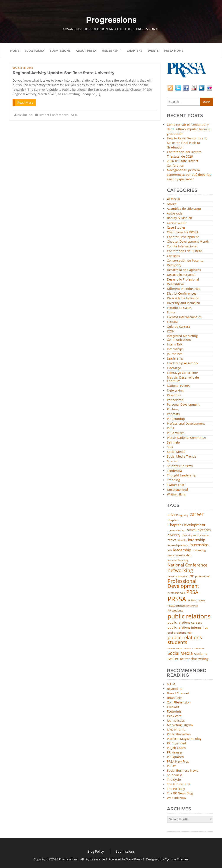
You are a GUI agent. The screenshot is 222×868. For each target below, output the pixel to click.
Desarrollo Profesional (183, 280)
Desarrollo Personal (181, 275)
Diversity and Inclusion (184, 303)
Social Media (176, 452)
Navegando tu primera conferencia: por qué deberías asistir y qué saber (189, 175)
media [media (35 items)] (171, 556)
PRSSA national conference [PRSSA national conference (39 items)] (183, 606)
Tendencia (174, 471)
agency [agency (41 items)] (184, 515)
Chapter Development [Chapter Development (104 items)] (186, 525)
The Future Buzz (179, 784)
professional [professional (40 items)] (203, 576)
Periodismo (175, 400)
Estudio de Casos (179, 308)
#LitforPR (174, 199)
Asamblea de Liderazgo (184, 209)
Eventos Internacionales (184, 317)
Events (153, 51)
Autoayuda (175, 214)
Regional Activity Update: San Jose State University (63, 73)
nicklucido (25, 115)
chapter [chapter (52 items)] (173, 520)
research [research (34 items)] (188, 649)
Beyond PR (175, 689)
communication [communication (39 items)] (176, 530)
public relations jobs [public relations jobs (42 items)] (180, 633)
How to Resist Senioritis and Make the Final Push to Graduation (187, 143)
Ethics (171, 312)
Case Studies (176, 228)
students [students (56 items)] (201, 654)
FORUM (172, 322)
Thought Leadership (182, 475)
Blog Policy (35, 51)
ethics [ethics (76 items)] (172, 540)
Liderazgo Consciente (182, 373)
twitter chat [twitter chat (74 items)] (188, 659)
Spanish (173, 461)
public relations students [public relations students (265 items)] (185, 640)
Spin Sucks (175, 775)
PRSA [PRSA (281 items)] (192, 592)
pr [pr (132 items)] (192, 576)
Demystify (174, 265)
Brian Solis (175, 698)
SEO (170, 447)
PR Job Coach (176, 748)
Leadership (175, 359)
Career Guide (177, 223)
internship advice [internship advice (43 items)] (178, 545)
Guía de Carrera (179, 327)
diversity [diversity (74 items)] (174, 535)
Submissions (60, 51)
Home (15, 51)
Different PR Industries (184, 289)
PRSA (171, 428)
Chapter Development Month (188, 242)
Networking (175, 391)
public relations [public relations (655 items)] (189, 616)
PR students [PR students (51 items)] (175, 611)
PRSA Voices (176, 433)
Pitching (173, 409)
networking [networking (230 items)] (180, 570)
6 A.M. (171, 684)
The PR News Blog (180, 793)
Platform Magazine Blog (184, 739)
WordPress (134, 859)
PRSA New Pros (178, 761)
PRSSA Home (174, 51)
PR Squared (175, 757)
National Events (178, 386)
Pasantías (174, 395)
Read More (25, 102)
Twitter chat (176, 485)
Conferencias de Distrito (184, 251)
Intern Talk (175, 344)
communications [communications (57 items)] (199, 530)
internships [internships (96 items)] (199, 545)
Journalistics (176, 720)
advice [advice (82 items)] (173, 515)
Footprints (174, 711)
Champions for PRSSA (183, 232)
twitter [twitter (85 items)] (173, 659)
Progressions (69, 859)
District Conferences (54, 115)
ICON (171, 332)
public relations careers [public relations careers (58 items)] (185, 623)
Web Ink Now (176, 798)
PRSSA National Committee (186, 438)
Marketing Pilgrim (180, 725)
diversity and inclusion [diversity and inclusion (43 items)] (195, 535)
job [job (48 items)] (170, 550)
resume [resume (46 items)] (199, 649)
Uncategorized (177, 490)
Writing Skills (176, 495)
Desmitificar (176, 284)
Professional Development (186, 424)
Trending (173, 480)
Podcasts (173, 414)
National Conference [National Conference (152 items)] (188, 565)
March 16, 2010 (23, 68)
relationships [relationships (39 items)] (175, 648)
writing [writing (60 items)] (203, 659)
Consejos (173, 256)
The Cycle (174, 780)
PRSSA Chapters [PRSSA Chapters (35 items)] (196, 601)
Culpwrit (173, 707)
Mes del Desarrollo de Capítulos (183, 379)
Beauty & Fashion (180, 218)
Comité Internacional (182, 246)
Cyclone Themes (177, 859)
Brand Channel (178, 693)
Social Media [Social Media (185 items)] (180, 653)
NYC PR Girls (176, 730)
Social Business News (183, 770)
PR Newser (175, 752)
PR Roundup (176, 419)
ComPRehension (179, 702)
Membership (112, 51)
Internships (175, 349)
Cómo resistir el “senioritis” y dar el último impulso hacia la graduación (189, 129)
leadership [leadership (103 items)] (182, 550)
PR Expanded (176, 743)
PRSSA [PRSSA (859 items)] (177, 599)
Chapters (135, 51)
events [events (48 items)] (182, 540)
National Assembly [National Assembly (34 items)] (178, 561)
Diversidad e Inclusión (183, 298)
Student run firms (180, 466)
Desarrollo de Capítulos (184, 270)
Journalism (175, 354)
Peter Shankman (179, 734)
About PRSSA (86, 51)
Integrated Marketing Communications (182, 338)
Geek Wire (174, 716)
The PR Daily (176, 789)
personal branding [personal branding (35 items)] (178, 577)
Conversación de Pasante (185, 261)
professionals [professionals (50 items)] (176, 593)
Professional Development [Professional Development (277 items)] (183, 584)
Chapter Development (183, 237)
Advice (172, 204)
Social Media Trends (182, 457)
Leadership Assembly (182, 363)
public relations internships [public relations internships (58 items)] (188, 628)
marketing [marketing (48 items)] (199, 550)
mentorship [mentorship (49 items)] (184, 555)
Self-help (173, 443)
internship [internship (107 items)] (197, 540)
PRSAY (171, 766)
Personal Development (183, 405)
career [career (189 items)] (197, 514)
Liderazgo (174, 368)
